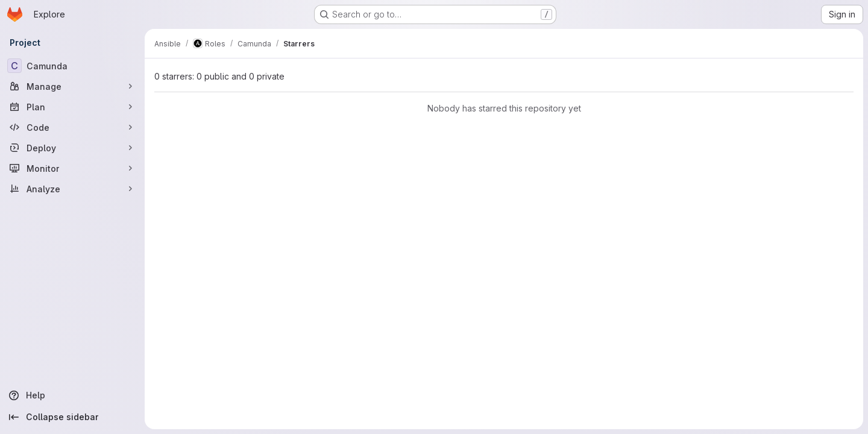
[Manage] (72, 86)
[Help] (72, 395)
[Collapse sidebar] (72, 417)
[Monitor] (72, 168)
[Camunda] (72, 66)
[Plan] (72, 107)
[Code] (72, 127)
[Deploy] (72, 148)
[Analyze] (72, 189)
